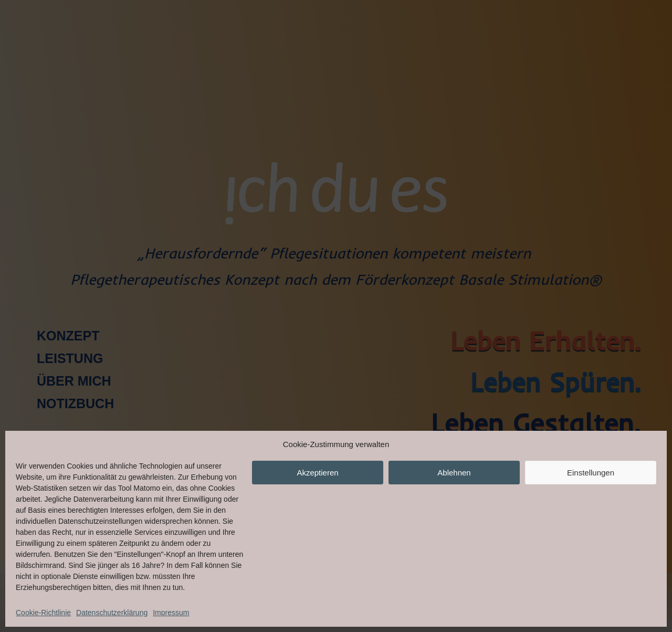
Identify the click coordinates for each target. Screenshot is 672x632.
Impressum (171, 613)
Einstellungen (591, 473)
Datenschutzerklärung (112, 613)
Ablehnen (454, 473)
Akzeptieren (317, 473)
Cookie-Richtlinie (43, 613)
